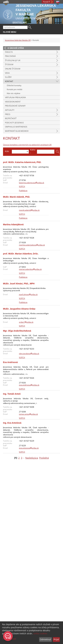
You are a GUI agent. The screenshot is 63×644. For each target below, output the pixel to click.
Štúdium (9, 64)
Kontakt (9, 81)
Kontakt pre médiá (15, 89)
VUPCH (22, 186)
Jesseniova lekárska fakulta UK (18, 40)
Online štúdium (13, 69)
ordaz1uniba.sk (26, 322)
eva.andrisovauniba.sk (29, 385)
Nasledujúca (32, 458)
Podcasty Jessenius (14, 123)
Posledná (44, 458)
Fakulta (9, 52)
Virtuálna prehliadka (15, 97)
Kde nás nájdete (14, 93)
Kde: (7, 151)
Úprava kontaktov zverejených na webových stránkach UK (27, 145)
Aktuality (10, 110)
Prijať (56, 639)
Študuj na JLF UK (13, 60)
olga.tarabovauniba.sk (29, 354)
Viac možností (9, 639)
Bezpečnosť (11, 118)
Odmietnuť (45, 639)
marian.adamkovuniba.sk (30, 269)
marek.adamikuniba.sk (29, 210)
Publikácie (23, 191)
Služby (8, 77)
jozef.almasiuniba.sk (28, 294)
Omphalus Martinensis (16, 127)
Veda (7, 73)
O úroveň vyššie (16, 48)
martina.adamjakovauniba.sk (32, 245)
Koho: (33, 151)
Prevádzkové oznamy (15, 106)
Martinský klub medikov (17, 131)
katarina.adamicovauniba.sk (31, 183)
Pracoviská (10, 56)
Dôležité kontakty (14, 85)
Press (8, 114)
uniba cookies (40, 633)
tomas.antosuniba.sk (28, 414)
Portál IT (47, 2)
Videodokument (13, 102)
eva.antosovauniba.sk (29, 448)
